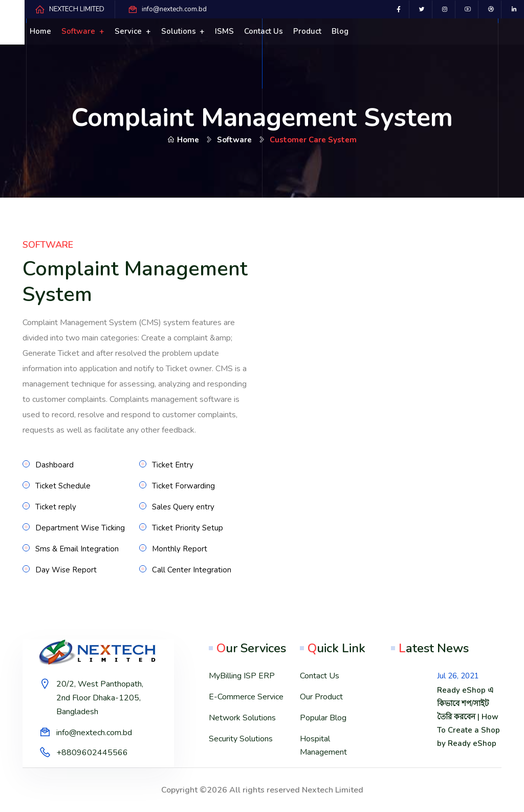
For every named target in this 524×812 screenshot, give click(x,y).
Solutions (180, 31)
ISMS (224, 31)
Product (307, 31)
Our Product (321, 697)
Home (40, 31)
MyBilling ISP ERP (242, 676)
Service (129, 31)
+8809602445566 (92, 753)
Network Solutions (242, 718)
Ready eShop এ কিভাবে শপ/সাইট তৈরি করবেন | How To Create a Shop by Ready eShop (468, 717)
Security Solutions (241, 739)
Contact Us (320, 676)
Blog (340, 31)
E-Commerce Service (246, 697)
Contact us (264, 31)
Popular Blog (323, 718)
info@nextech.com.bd (174, 9)
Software (79, 31)
